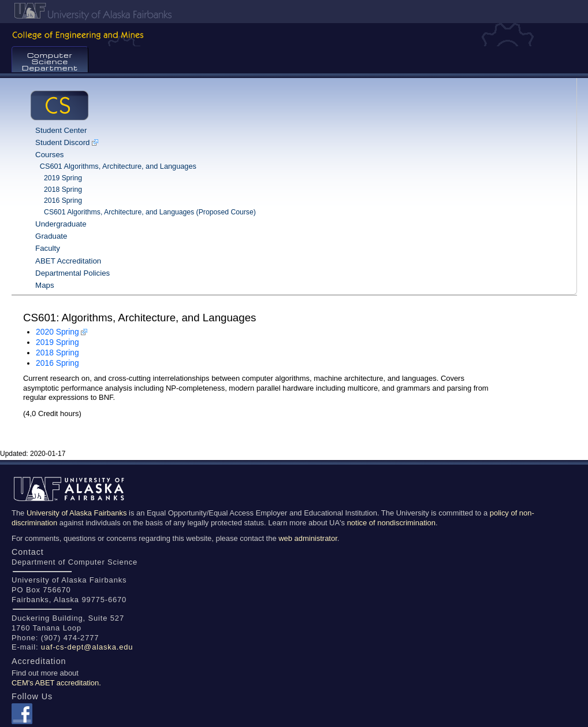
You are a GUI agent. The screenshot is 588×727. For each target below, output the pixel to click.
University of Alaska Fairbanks (77, 513)
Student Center (61, 130)
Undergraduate (61, 224)
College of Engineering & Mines (294, 35)
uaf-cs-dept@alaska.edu (87, 647)
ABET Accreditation (68, 261)
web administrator (308, 538)
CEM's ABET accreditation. (56, 683)
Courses (49, 155)
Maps (44, 285)
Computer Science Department (50, 61)
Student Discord (62, 142)
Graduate (51, 236)
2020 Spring (57, 332)
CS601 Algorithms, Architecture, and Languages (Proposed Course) (150, 212)
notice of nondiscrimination (391, 523)
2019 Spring (63, 178)
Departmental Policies (72, 273)
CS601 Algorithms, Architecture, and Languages (118, 166)
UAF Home (295, 12)
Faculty (48, 248)
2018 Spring (63, 190)
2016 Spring (63, 201)
